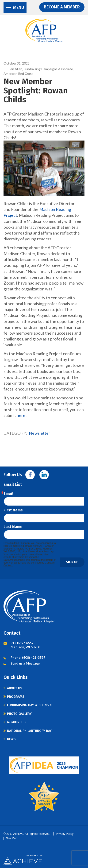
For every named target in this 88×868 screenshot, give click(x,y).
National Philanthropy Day (29, 731)
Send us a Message (25, 663)
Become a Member (62, 7)
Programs (16, 697)
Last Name (13, 527)
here (21, 415)
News (11, 739)
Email (8, 494)
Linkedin (44, 475)
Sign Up (72, 562)
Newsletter (40, 433)
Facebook (30, 475)
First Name (13, 510)
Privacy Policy (65, 834)
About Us (15, 688)
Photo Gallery (19, 714)
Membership (17, 722)
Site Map (12, 838)
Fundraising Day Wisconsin (29, 705)
